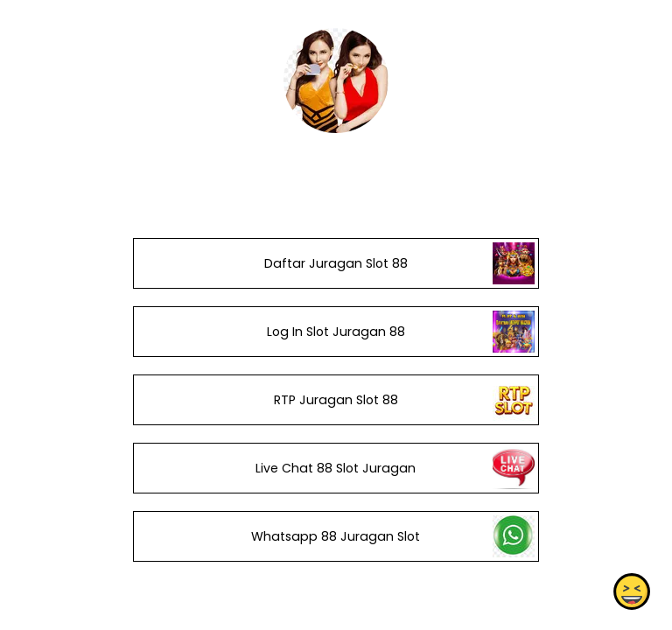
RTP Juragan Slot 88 (336, 400)
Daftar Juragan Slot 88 (336, 263)
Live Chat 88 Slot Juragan (336, 468)
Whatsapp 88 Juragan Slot (336, 536)
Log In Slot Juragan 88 (336, 332)
